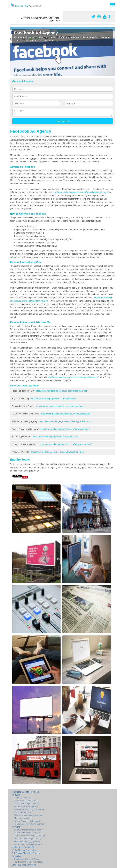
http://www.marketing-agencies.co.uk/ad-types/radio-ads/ (73, 377)
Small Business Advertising (24, 865)
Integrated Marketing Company (26, 792)
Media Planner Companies (24, 850)
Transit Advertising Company (27, 821)
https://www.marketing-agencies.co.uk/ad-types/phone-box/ (57, 452)
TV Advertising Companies (26, 801)
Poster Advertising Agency (26, 806)
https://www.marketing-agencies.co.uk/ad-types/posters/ (66, 414)
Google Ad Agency (22, 812)
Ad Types (16, 795)
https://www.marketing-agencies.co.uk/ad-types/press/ (61, 406)
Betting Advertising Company (27, 833)
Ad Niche (16, 827)
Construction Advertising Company (30, 836)
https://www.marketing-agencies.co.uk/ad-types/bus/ (56, 437)
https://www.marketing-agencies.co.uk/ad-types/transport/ (66, 444)
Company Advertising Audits (27, 859)
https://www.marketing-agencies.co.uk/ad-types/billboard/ (65, 421)
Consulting (17, 856)
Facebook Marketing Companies (29, 815)
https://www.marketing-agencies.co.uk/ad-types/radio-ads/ (62, 391)
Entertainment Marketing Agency (29, 830)
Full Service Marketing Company (27, 853)
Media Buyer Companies (23, 847)
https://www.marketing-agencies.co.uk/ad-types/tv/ (53, 399)
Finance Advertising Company (28, 839)
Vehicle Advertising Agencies (27, 841)
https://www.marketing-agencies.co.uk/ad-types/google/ (65, 429)
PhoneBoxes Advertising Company (30, 824)
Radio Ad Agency (22, 798)
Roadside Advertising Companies (29, 809)
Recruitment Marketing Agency (28, 844)
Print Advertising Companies (27, 804)
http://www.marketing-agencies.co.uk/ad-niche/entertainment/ (81, 192)
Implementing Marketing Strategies (30, 862)
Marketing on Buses (23, 818)
